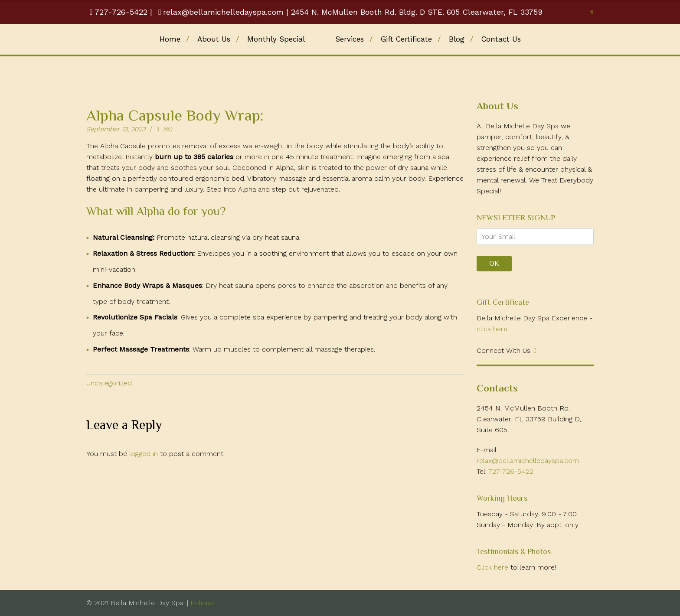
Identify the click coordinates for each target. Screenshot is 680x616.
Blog (457, 39)
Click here (494, 567)
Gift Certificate (406, 39)
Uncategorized (109, 383)
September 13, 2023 (116, 129)
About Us (214, 39)
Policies (201, 603)
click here (492, 329)
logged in (144, 454)
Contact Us (501, 39)
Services (350, 39)
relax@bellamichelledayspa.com (221, 12)
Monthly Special (276, 39)
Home (170, 39)
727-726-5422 (120, 12)
